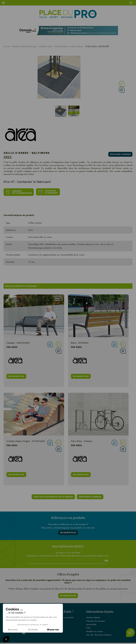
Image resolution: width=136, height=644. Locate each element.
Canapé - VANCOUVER (18, 342)
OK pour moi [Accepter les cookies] (53, 630)
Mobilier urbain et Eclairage (24, 46)
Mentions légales (93, 613)
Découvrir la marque (119, 154)
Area (8, 157)
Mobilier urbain (46, 46)
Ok (106, 558)
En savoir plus (68, 531)
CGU (88, 624)
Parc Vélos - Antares (82, 440)
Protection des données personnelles (96, 619)
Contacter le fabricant (49, 192)
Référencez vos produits (64, 613)
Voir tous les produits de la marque (53, 496)
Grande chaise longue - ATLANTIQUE (26, 440)
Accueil (7, 46)
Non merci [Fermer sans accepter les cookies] (13, 630)
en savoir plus (16, 375)
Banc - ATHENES (80, 342)
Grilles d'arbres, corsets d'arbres (69, 46)
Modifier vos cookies (94, 627)
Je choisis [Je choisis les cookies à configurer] (33, 630)
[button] (6, 639)
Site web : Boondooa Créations (99, 630)
